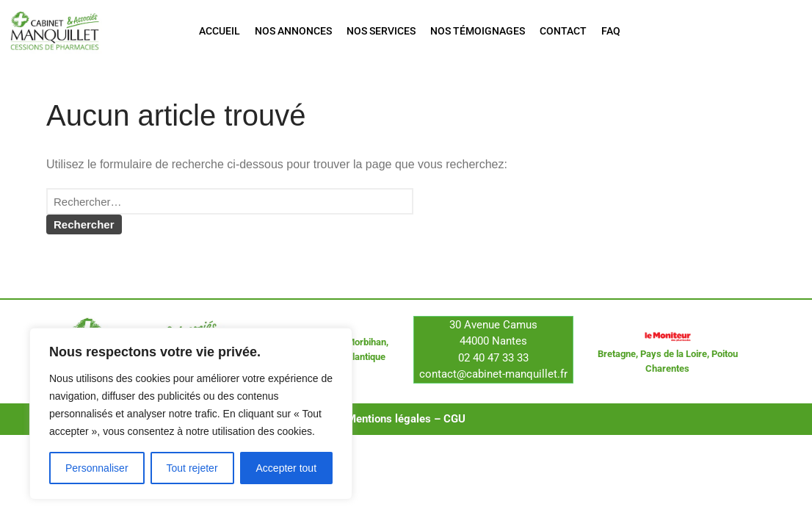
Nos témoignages (478, 31)
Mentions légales (389, 431)
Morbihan (366, 355)
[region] (191, 414)
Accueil (220, 31)
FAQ (611, 31)
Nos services (381, 31)
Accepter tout (287, 468)
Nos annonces (293, 31)
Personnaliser (97, 468)
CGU (454, 431)
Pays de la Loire (674, 366)
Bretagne (617, 366)
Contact (563, 31)
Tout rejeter (192, 468)
